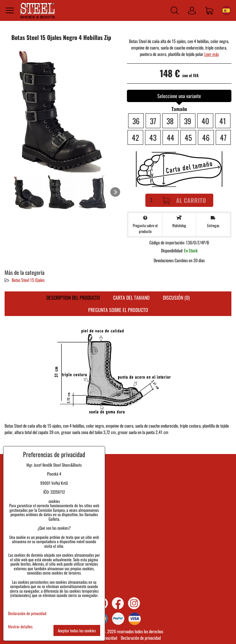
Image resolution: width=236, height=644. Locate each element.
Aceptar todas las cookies (77, 630)
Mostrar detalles (20, 627)
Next (115, 192)
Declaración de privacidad (141, 638)
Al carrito (184, 200)
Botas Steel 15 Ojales (28, 280)
